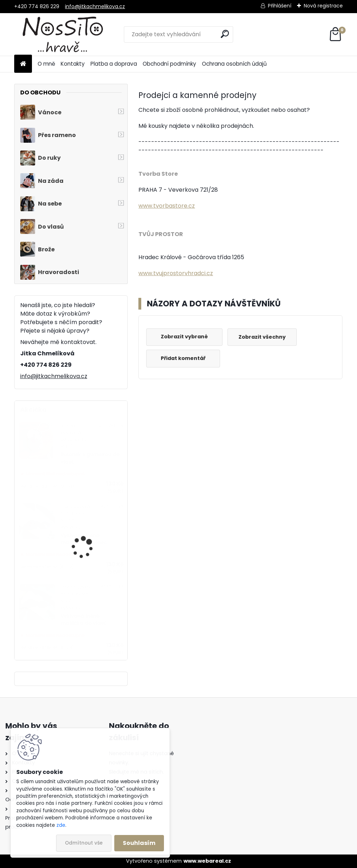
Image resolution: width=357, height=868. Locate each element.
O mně (46, 64)
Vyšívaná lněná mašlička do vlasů (84, 539)
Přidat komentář (183, 358)
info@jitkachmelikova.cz (95, 6)
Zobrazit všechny (262, 337)
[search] (225, 34)
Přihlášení (280, 6)
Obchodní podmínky (169, 64)
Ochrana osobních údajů (234, 64)
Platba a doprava (114, 64)
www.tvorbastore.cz (167, 206)
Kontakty (73, 64)
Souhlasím (139, 843)
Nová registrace (323, 6)
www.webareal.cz (207, 861)
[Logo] (63, 34)
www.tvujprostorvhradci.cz (176, 273)
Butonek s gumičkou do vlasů (90, 458)
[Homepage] (23, 64)
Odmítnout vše (84, 843)
